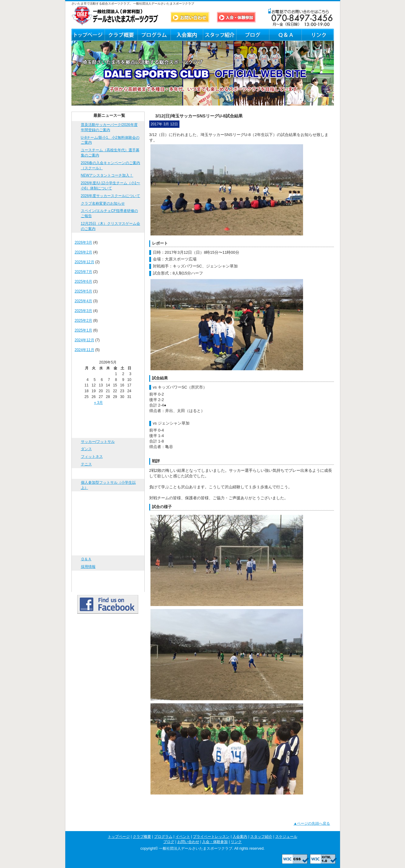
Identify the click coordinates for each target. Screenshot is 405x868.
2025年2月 (83, 321)
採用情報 (88, 567)
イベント (108, 473)
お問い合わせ (108, 550)
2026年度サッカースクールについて (111, 196)
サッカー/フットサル (98, 442)
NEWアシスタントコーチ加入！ (107, 175)
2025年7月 (83, 272)
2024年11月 (85, 350)
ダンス (86, 449)
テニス (86, 464)
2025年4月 (83, 301)
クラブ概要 (121, 35)
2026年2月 (83, 252)
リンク (318, 35)
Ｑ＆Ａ (285, 35)
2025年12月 (85, 262)
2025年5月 (83, 291)
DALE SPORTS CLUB (115, 16)
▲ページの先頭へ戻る (312, 823)
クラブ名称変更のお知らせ (103, 203)
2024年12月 (85, 340)
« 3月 (98, 403)
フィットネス (92, 457)
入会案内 (187, 35)
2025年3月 (83, 311)
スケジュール (108, 529)
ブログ (252, 35)
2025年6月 (83, 282)
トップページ (88, 35)
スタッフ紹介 (219, 35)
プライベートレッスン (108, 497)
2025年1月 (83, 330)
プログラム (154, 35)
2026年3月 (83, 242)
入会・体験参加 (108, 576)
